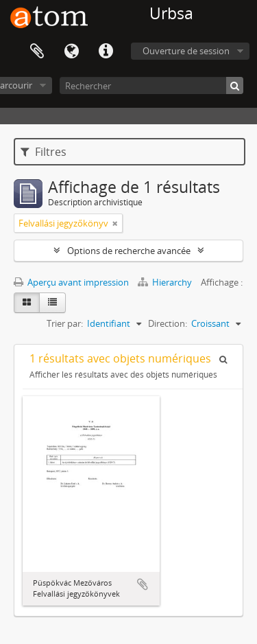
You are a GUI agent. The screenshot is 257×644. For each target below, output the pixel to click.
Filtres (44, 152)
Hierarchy (166, 282)
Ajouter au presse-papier (143, 584)
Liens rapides (106, 51)
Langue (71, 51)
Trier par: (65, 323)
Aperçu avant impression (71, 282)
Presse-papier (37, 51)
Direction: (168, 323)
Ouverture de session (186, 51)
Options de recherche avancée (129, 251)
